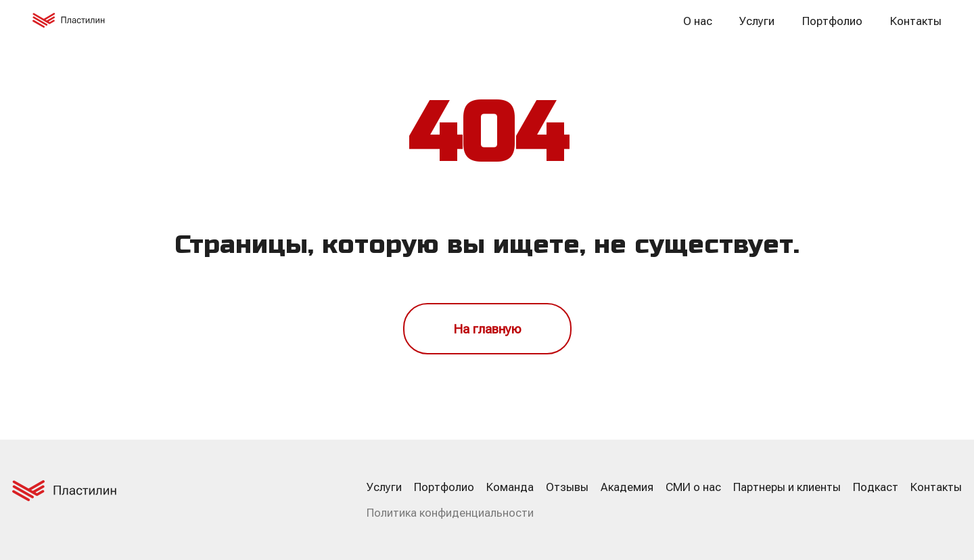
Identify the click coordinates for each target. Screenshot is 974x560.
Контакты (916, 21)
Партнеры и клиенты (787, 487)
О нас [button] (698, 21)
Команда (510, 487)
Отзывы (567, 487)
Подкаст (876, 487)
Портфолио (832, 21)
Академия (627, 487)
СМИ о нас (693, 487)
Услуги (757, 21)
